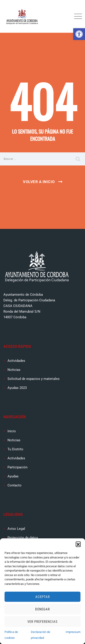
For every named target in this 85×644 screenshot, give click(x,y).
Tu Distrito (15, 449)
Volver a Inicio (39, 182)
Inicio (12, 431)
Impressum (73, 632)
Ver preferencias (42, 622)
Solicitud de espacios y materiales (34, 379)
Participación (17, 467)
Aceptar (43, 597)
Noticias (14, 370)
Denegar (42, 609)
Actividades (16, 361)
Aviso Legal (16, 529)
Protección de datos (23, 538)
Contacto (15, 485)
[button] (79, 34)
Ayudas (13, 476)
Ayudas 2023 (17, 388)
